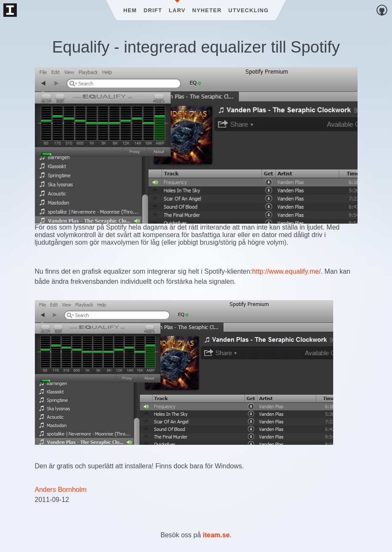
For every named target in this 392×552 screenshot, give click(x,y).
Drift (153, 10)
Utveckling (249, 10)
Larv (177, 10)
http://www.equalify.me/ (286, 271)
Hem (130, 10)
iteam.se (216, 535)
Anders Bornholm (61, 490)
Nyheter (207, 10)
